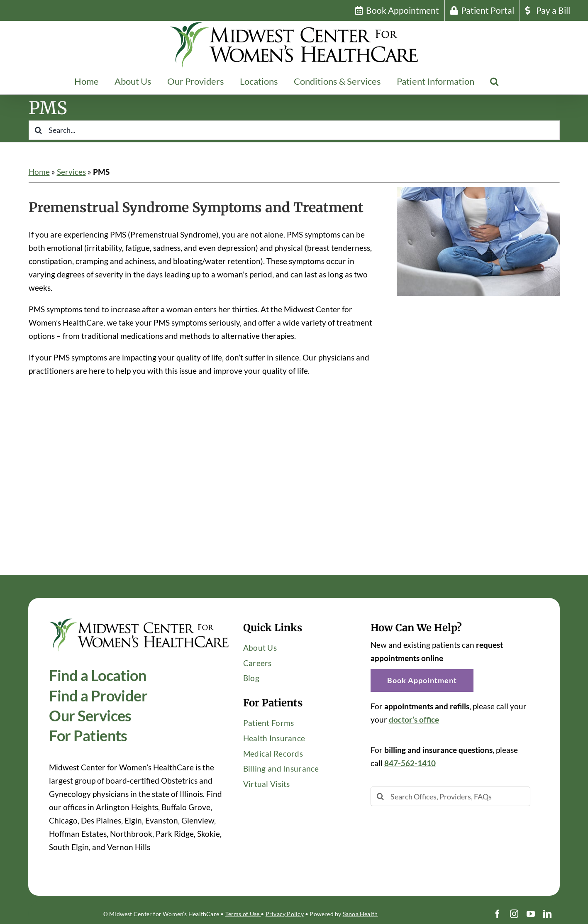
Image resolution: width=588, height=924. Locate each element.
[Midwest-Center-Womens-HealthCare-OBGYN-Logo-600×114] (139, 622)
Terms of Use (243, 914)
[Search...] (294, 130)
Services (71, 172)
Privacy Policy (285, 914)
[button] (494, 81)
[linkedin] (547, 914)
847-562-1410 (410, 763)
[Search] (38, 130)
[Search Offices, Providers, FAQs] (451, 796)
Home (39, 172)
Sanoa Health (360, 914)
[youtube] (531, 914)
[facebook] (498, 914)
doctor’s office (414, 719)
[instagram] (514, 914)
